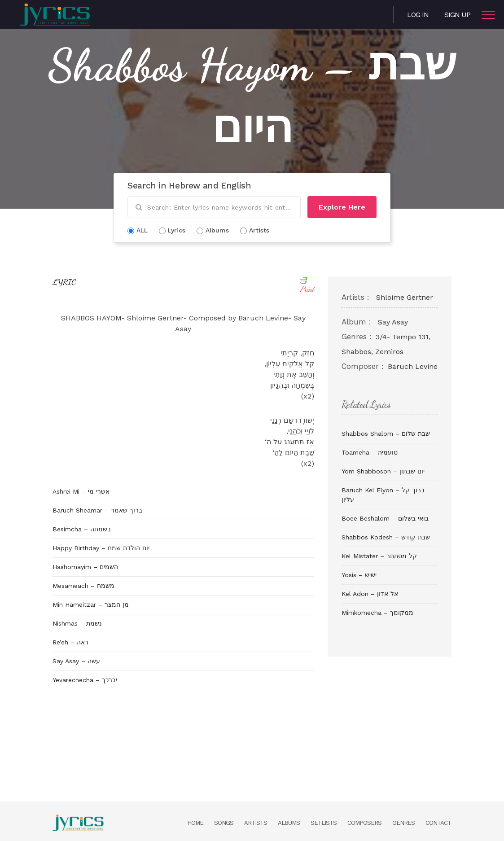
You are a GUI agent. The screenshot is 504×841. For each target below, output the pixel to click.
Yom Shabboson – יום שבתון (383, 471)
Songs (224, 823)
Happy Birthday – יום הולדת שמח (101, 548)
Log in (418, 15)
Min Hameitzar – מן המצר (91, 604)
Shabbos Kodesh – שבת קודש (386, 537)
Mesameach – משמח (83, 586)
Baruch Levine (413, 366)
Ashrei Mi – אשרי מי (81, 491)
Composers (364, 823)
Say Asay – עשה (76, 661)
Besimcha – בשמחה (82, 529)
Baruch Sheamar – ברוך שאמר (97, 510)
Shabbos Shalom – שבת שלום (386, 434)
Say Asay (393, 322)
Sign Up (457, 15)
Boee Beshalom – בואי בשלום (385, 518)
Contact (438, 823)
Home (195, 823)
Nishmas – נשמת (77, 623)
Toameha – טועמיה (370, 452)
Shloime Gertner (405, 297)
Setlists (324, 823)
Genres (403, 823)
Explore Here (342, 207)
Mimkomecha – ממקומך (377, 613)
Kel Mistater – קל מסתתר (379, 556)
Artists (256, 823)
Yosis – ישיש (359, 575)
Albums (289, 823)
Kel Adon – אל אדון (370, 594)
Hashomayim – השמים (85, 567)
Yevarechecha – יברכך (85, 680)
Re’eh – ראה (70, 642)
